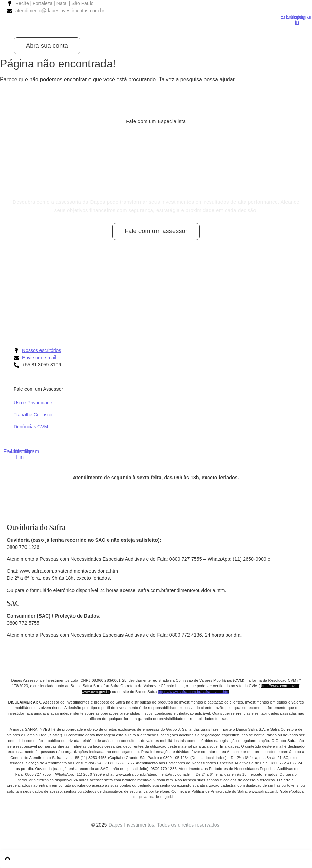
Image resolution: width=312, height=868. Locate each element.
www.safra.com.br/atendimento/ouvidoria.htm (69, 571)
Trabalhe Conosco (33, 415)
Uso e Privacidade (33, 403)
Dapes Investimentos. (132, 825)
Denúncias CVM (31, 427)
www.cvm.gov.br (96, 692)
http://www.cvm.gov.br (280, 686)
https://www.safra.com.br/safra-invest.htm (194, 692)
